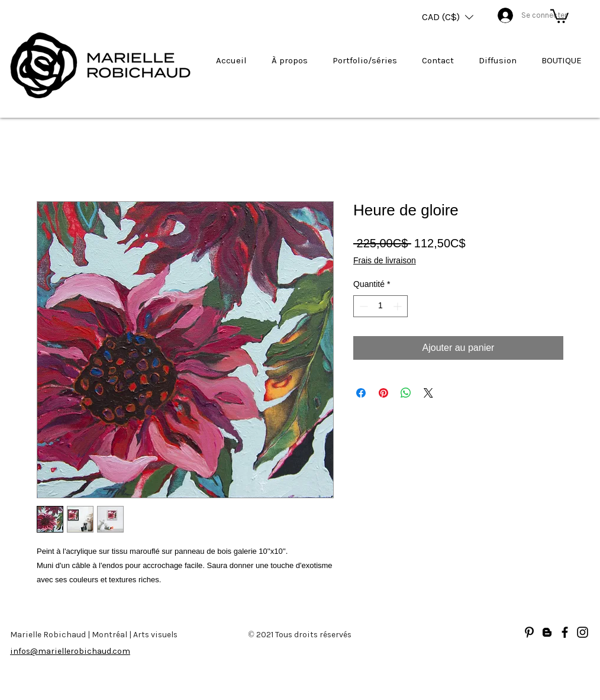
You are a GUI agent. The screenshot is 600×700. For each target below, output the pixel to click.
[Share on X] (428, 393)
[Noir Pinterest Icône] (529, 632)
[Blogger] (547, 632)
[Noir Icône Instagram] (583, 632)
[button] (448, 17)
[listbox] (448, 17)
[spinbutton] (380, 306)
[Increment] (399, 306)
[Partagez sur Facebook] (361, 393)
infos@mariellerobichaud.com (70, 651)
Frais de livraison (385, 260)
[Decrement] (362, 306)
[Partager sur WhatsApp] (406, 393)
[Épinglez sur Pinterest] (383, 393)
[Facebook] (565, 632)
